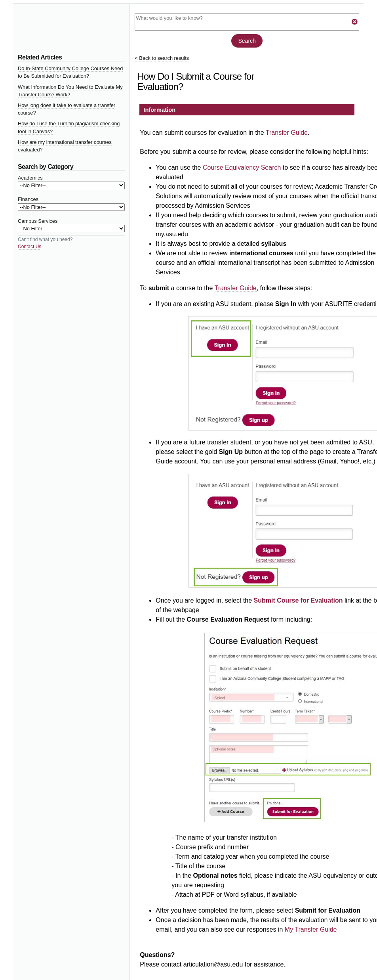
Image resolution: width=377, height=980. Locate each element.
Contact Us (30, 247)
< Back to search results (162, 58)
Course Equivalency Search (242, 167)
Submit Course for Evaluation (298, 600)
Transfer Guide (287, 133)
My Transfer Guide (311, 929)
